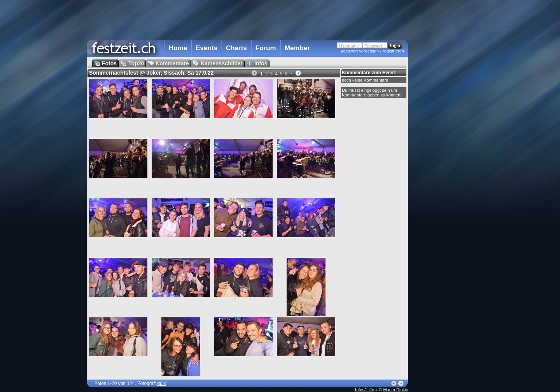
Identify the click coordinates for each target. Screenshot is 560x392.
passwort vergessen (360, 51)
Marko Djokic (395, 390)
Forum (266, 48)
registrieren (393, 51)
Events (206, 48)
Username (349, 46)
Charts (236, 48)
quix (161, 383)
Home (178, 48)
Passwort (373, 46)
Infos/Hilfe (365, 390)
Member (297, 48)
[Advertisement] (442, 157)
